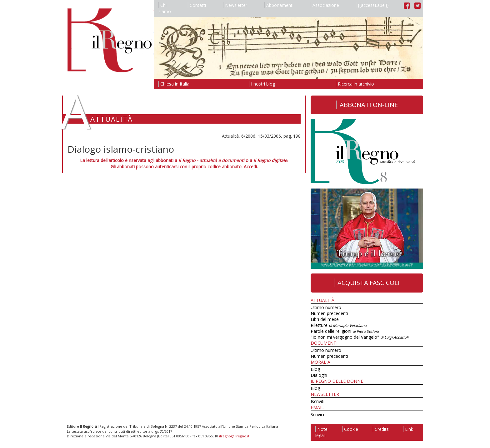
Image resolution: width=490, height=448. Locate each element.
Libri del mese (325, 319)
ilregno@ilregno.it (234, 436)
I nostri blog (262, 84)
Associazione (325, 5)
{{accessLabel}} (372, 5)
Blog (315, 369)
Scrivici (317, 414)
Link (408, 429)
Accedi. (251, 167)
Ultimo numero (326, 307)
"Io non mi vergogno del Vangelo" (360, 337)
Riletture (339, 325)
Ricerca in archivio (355, 84)
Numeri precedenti (329, 313)
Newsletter (235, 5)
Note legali (321, 432)
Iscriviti (317, 401)
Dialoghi (319, 375)
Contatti (197, 5)
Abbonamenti (279, 5)
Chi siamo (165, 8)
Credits (381, 429)
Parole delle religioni (345, 331)
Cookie (350, 429)
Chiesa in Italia (174, 84)
